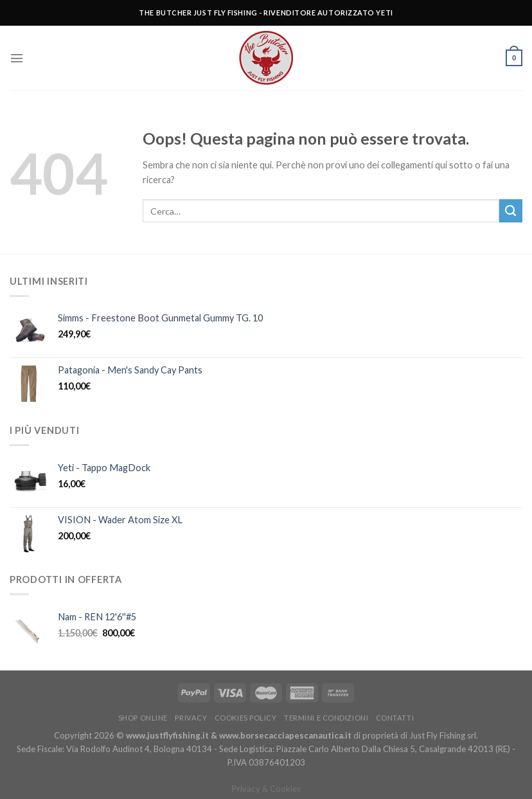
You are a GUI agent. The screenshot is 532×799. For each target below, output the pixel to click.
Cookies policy (246, 718)
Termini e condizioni (326, 718)
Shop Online (143, 718)
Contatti (395, 718)
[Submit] (511, 211)
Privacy (191, 718)
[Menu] (17, 58)
